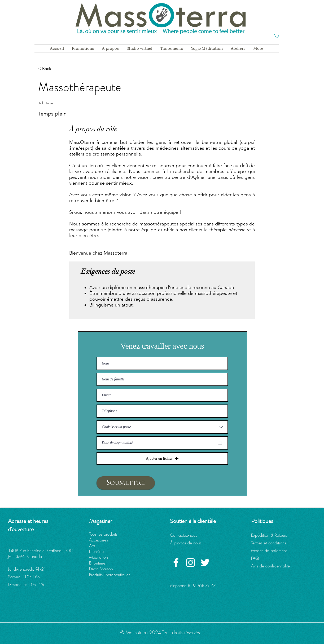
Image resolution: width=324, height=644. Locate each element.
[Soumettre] (126, 483)
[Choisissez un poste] (162, 427)
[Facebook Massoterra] (176, 563)
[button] (276, 36)
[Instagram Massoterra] (191, 563)
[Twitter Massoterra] (205, 563)
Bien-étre (96, 551)
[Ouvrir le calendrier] (220, 443)
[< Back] (57, 69)
